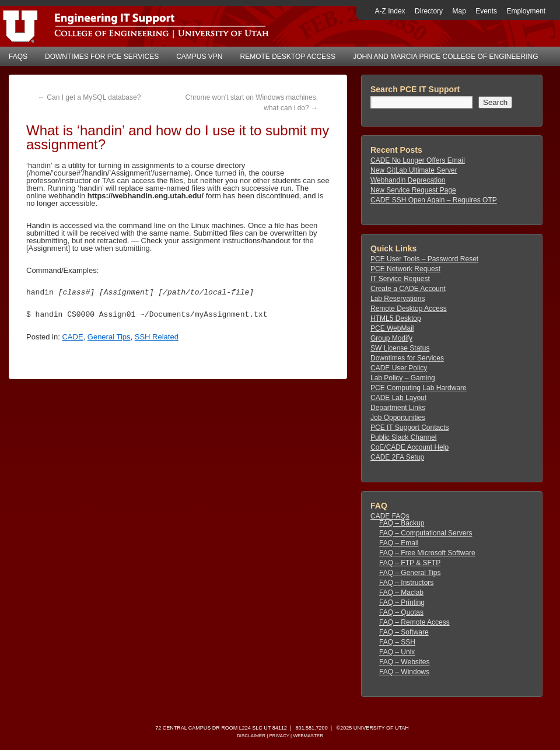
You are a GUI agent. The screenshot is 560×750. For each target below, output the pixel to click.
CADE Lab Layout (398, 398)
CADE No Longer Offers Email (418, 160)
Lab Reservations (398, 299)
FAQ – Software (404, 632)
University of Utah (381, 728)
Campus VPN (199, 57)
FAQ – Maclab (401, 593)
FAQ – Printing (402, 602)
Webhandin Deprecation (408, 180)
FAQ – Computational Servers (426, 533)
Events (486, 11)
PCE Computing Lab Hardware (419, 388)
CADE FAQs (390, 516)
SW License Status (400, 348)
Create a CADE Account (408, 289)
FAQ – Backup (402, 523)
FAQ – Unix (397, 652)
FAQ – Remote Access (414, 622)
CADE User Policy (399, 368)
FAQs (18, 57)
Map (459, 11)
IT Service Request (400, 279)
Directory (429, 11)
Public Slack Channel (403, 437)
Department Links (398, 408)
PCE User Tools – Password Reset (424, 259)
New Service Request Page (413, 190)
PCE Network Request (405, 269)
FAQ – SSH (397, 642)
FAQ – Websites (404, 662)
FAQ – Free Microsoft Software (427, 553)
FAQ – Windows (404, 672)
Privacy (279, 736)
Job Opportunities (398, 418)
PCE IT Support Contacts (410, 427)
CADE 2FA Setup (397, 457)
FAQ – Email (399, 543)
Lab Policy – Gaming (403, 378)
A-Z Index (390, 11)
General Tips (109, 337)
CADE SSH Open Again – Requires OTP (434, 200)
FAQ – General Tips (410, 573)
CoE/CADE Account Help (409, 447)
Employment (526, 11)
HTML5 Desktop (396, 318)
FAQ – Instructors (406, 583)
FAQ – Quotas (401, 612)
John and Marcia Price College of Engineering (445, 57)
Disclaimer (251, 736)
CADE (72, 337)
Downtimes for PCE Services (102, 57)
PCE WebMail (392, 328)
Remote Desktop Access (288, 57)
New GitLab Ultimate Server (414, 170)
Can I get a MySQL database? (89, 97)
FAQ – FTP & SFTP (410, 563)
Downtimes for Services (407, 358)
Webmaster (308, 736)
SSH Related (157, 337)
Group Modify (391, 338)
